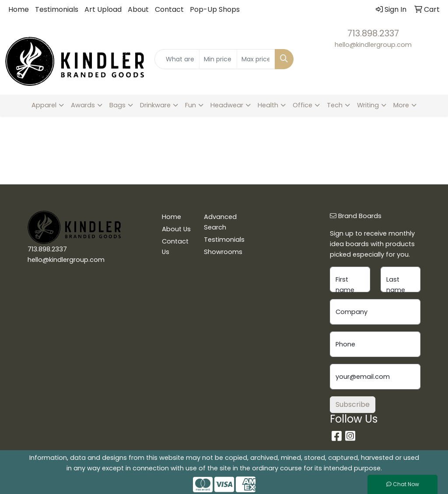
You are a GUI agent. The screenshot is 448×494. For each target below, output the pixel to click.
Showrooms (220, 252)
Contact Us (175, 247)
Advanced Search (220, 222)
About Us (176, 229)
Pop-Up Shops (215, 9)
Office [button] (303, 105)
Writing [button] (368, 105)
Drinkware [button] (155, 105)
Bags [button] (117, 105)
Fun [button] (191, 105)
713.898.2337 (373, 33)
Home (19, 9)
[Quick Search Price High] (256, 59)
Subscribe (353, 404)
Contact (169, 9)
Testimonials (57, 9)
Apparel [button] (44, 105)
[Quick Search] (177, 59)
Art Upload (103, 9)
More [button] (401, 105)
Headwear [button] (227, 105)
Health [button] (268, 105)
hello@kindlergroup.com (373, 45)
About (138, 9)
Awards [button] (83, 105)
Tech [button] (335, 105)
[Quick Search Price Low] (218, 59)
